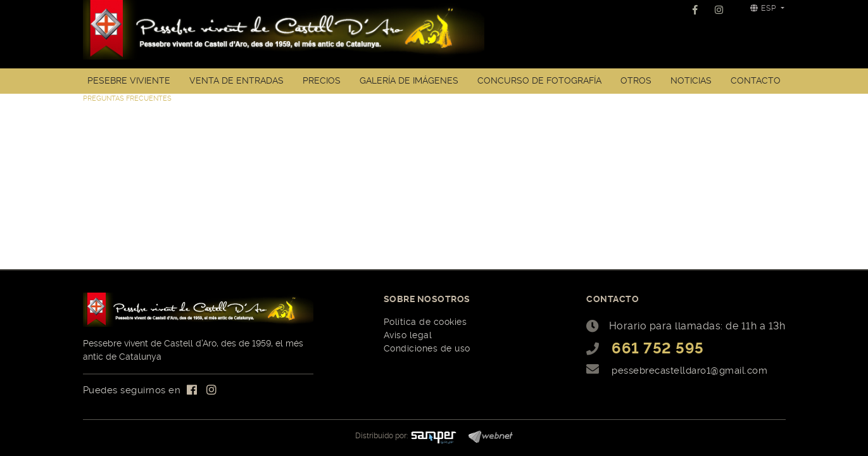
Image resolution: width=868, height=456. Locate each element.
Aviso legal (408, 335)
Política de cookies (425, 322)
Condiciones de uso (427, 348)
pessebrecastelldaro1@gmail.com (689, 370)
